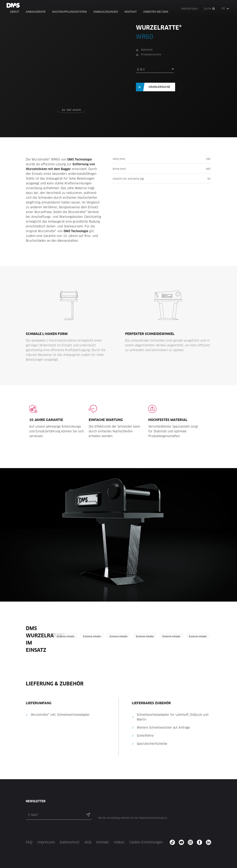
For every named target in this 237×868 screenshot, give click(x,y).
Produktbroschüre (151, 55)
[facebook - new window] (201, 842)
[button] (225, 9)
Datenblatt (147, 50)
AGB (88, 842)
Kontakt (103, 842)
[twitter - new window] (210, 842)
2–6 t (141, 69)
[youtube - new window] (182, 842)
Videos (119, 842)
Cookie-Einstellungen (146, 842)
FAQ (29, 842)
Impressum (46, 842)
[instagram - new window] (191, 842)
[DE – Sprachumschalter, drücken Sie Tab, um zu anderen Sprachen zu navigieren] (225, 9)
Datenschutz (70, 842)
